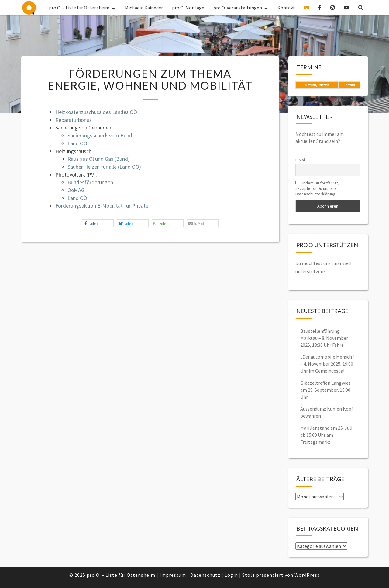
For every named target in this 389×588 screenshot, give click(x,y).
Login (231, 575)
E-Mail (301, 160)
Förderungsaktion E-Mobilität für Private (102, 206)
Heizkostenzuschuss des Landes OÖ (96, 112)
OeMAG (76, 190)
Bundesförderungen (90, 182)
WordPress (307, 575)
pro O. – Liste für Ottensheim (29, 8)
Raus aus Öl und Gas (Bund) (99, 159)
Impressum (173, 575)
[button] (98, 223)
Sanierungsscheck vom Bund (100, 135)
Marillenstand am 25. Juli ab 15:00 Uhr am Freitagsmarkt (326, 435)
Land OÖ (77, 143)
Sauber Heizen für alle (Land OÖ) (104, 167)
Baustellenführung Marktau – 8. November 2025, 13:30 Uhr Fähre (324, 338)
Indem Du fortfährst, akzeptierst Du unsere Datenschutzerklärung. (317, 188)
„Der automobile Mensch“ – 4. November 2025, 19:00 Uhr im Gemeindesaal (327, 364)
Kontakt (286, 8)
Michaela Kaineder (144, 8)
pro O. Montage (188, 8)
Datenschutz (205, 575)
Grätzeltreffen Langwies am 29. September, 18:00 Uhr (325, 390)
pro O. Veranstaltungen (238, 8)
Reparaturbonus (74, 120)
